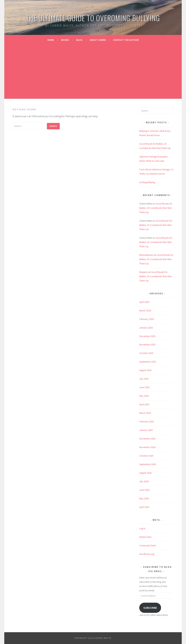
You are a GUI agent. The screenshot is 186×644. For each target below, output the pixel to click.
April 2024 (144, 507)
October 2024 (146, 456)
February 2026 (147, 319)
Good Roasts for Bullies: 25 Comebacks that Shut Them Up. (156, 208)
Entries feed (145, 537)
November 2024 (147, 447)
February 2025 (147, 421)
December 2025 (147, 336)
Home (51, 40)
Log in (142, 528)
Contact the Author (126, 40)
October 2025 (146, 353)
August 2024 (145, 473)
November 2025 (147, 345)
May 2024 (144, 498)
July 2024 (144, 481)
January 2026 (146, 328)
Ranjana (143, 272)
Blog (79, 40)
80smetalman (146, 255)
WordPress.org (147, 554)
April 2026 (144, 302)
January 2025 (146, 430)
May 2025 (144, 396)
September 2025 (148, 362)
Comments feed (147, 545)
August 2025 (145, 370)
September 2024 (148, 464)
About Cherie (98, 40)
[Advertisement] (93, 71)
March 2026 (145, 311)
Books (65, 40)
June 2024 (144, 490)
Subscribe (150, 608)
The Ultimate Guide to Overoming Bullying (93, 18)
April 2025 (144, 404)
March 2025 (145, 413)
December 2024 (147, 439)
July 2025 (144, 379)
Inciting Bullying (147, 182)
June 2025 (144, 387)
